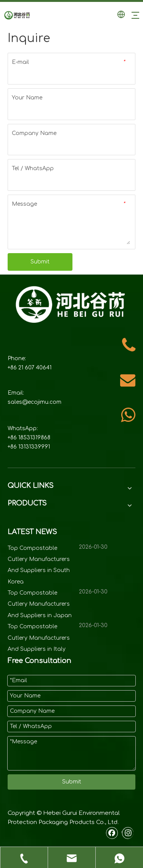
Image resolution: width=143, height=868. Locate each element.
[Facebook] (112, 833)
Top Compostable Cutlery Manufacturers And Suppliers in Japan (40, 604)
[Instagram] (128, 833)
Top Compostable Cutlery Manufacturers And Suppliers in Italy (39, 638)
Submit (40, 262)
